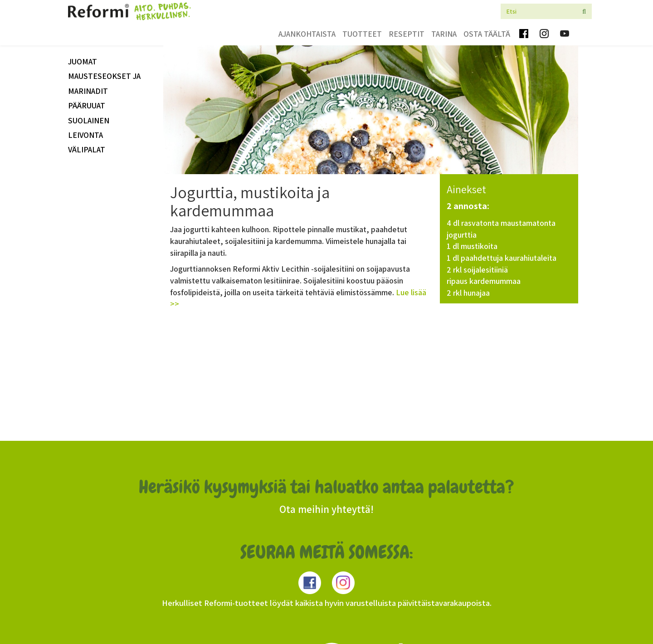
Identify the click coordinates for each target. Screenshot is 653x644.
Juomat (83, 61)
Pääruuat (87, 105)
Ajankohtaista (307, 34)
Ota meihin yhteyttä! (326, 509)
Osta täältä (487, 34)
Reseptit (407, 34)
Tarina (444, 34)
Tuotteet (362, 34)
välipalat (87, 149)
